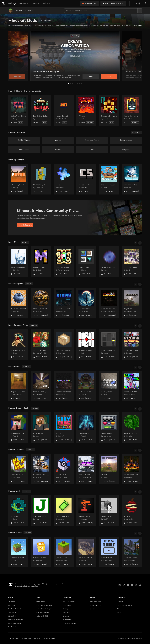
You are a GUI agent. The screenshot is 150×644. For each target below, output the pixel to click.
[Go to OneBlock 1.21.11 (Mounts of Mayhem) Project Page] (64, 552)
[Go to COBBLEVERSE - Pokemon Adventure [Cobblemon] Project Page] (64, 469)
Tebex (119, 609)
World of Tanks (13, 627)
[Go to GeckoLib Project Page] (18, 511)
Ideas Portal (67, 605)
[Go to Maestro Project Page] (64, 179)
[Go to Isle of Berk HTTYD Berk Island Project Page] (86, 552)
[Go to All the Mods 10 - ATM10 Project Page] (18, 469)
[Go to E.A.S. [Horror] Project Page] (109, 386)
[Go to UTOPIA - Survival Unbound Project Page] (64, 303)
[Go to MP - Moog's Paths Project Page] (18, 179)
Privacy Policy (27, 638)
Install (109, 76)
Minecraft (12, 605)
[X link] (136, 585)
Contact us (94, 609)
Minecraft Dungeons (15, 623)
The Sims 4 (12, 613)
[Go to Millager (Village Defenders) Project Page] (41, 262)
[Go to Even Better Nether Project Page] (41, 110)
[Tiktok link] (124, 585)
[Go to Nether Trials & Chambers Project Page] (18, 110)
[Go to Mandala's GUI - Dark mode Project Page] (109, 428)
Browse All (29, 10)
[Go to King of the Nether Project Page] (132, 110)
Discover (19, 10)
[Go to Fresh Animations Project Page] (18, 428)
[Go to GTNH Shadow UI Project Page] (109, 345)
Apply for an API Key (43, 613)
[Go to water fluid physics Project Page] (18, 262)
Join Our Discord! (69, 602)
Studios (46, 3)
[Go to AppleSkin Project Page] (132, 511)
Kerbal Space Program (16, 620)
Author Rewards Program (44, 609)
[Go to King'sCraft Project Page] (132, 303)
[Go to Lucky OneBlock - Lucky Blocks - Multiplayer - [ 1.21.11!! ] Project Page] (41, 552)
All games (12, 602)
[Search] (140, 11)
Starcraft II (12, 616)
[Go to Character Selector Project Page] (86, 179)
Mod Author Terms (49, 638)
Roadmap (66, 616)
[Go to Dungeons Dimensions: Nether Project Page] (109, 110)
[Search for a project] (101, 11)
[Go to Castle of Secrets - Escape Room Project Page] (86, 386)
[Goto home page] (9, 3)
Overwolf (120, 602)
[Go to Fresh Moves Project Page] (41, 428)
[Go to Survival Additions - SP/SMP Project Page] (86, 303)
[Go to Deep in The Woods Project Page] (64, 386)
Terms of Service (14, 638)
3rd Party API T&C (42, 616)
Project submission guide (44, 605)
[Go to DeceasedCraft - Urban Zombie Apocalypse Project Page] (41, 469)
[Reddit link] (140, 585)
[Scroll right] (140, 243)
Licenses (37, 638)
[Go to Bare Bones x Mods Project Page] (64, 345)
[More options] (146, 3)
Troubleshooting (95, 605)
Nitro (119, 613)
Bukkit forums (67, 620)
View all (25, 242)
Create (35, 3)
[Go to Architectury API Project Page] (86, 511)
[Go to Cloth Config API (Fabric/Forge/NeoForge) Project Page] (64, 511)
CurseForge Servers (69, 623)
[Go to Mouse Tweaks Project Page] (109, 511)
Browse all (136, 132)
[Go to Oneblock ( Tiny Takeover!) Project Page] (18, 552)
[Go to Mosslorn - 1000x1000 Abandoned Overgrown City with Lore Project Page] (132, 552)
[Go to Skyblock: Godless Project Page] (132, 179)
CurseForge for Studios (125, 605)
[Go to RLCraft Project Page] (109, 469)
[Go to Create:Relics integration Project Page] (109, 262)
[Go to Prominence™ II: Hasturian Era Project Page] (132, 469)
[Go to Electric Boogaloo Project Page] (41, 179)
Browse (24, 3)
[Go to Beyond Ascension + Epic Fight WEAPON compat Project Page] (132, 345)
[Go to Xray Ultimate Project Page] (86, 428)
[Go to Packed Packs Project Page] (86, 262)
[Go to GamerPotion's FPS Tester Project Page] (109, 552)
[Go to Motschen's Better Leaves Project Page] (132, 428)
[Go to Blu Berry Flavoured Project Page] (18, 303)
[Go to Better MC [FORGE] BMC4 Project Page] (86, 469)
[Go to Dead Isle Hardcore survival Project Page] (109, 303)
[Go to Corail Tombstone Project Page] (132, 262)
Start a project (40, 602)
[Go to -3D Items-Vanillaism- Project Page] (41, 345)
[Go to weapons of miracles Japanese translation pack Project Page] (86, 345)
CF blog (65, 609)
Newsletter (66, 613)
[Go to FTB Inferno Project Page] (86, 110)
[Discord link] (132, 585)
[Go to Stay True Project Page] (64, 428)
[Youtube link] (128, 585)
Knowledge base (95, 602)
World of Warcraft (15, 609)
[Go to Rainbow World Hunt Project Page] (132, 386)
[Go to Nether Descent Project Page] (64, 110)
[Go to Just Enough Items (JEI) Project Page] (41, 511)
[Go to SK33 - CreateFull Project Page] (41, 303)
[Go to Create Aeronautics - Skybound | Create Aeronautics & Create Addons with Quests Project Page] (109, 179)
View (91, 76)
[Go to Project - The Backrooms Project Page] (18, 386)
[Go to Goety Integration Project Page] (64, 262)
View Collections (25, 225)
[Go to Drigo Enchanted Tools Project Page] (18, 345)
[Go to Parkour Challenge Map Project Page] (41, 386)
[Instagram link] (120, 585)
